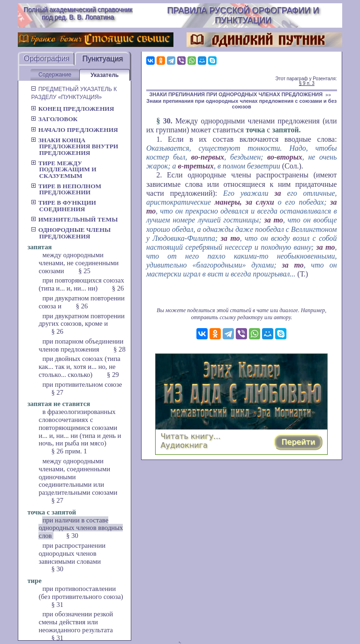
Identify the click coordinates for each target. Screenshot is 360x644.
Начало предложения (74, 130)
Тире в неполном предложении (66, 189)
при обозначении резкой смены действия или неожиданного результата (76, 622)
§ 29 (113, 375)
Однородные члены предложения (71, 233)
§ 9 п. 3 (307, 83)
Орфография (46, 58)
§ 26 (118, 288)
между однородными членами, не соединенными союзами (79, 263)
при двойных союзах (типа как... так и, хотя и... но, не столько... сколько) (79, 367)
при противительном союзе (82, 384)
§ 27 (57, 392)
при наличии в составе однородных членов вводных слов (81, 528)
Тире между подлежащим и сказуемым (64, 169)
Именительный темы (74, 219)
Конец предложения (72, 109)
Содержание (55, 75)
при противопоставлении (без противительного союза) (81, 593)
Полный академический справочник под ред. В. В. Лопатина (78, 13)
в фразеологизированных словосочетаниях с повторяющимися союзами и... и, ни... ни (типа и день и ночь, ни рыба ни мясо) (80, 427)
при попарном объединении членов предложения (81, 345)
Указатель (105, 75)
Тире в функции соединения (64, 206)
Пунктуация (102, 58)
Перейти (298, 442)
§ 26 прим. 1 (69, 451)
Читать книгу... (190, 436)
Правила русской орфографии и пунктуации (243, 15)
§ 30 (72, 536)
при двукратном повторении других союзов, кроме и (81, 320)
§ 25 (84, 271)
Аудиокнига (184, 445)
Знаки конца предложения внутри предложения (75, 146)
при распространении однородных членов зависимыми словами (72, 553)
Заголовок (54, 119)
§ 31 (57, 605)
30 (167, 121)
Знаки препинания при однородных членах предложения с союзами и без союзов (241, 104)
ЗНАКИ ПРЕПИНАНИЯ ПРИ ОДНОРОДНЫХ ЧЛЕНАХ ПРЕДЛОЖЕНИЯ (236, 94)
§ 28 (120, 349)
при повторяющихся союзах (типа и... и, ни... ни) (81, 284)
